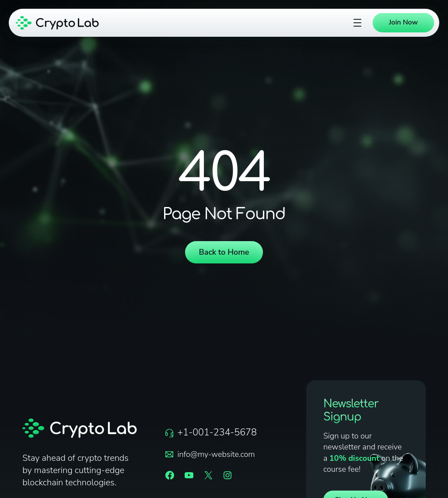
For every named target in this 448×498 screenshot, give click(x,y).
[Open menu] (357, 23)
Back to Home (224, 252)
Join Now (403, 22)
